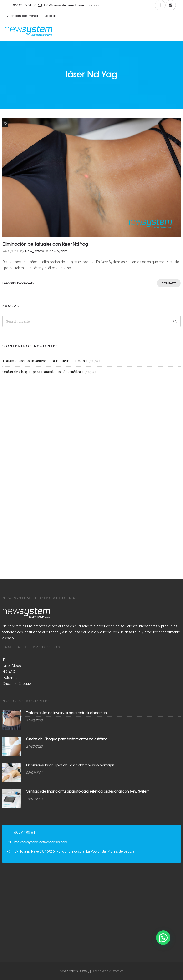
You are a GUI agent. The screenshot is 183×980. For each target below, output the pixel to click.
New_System (35, 251)
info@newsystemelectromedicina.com (73, 5)
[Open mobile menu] (173, 31)
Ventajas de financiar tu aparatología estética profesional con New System (88, 791)
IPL (5, 660)
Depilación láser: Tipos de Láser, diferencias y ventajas (70, 765)
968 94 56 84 (22, 5)
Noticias (50, 16)
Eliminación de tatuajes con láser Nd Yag (45, 244)
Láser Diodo (12, 666)
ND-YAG (9, 672)
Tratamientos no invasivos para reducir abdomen (44, 361)
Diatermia (10, 678)
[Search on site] (91, 321)
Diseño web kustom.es (107, 971)
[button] (163, 938)
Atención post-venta (23, 16)
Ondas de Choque (17, 684)
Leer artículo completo (18, 283)
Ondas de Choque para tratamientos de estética (42, 372)
